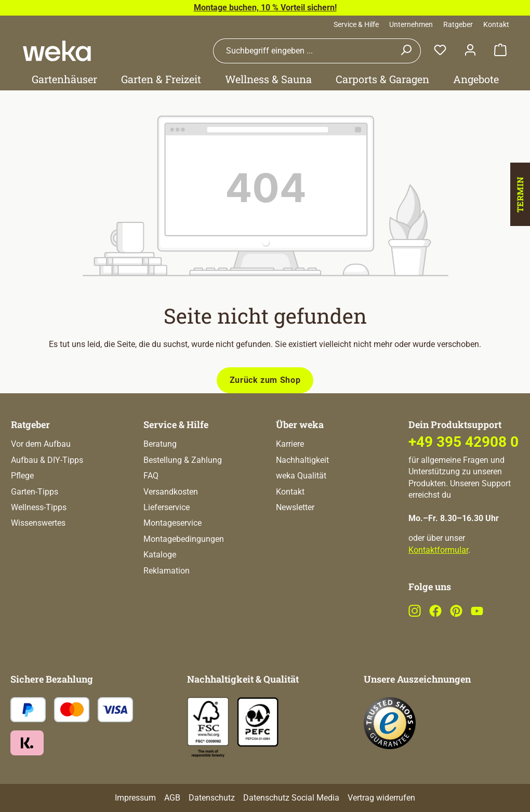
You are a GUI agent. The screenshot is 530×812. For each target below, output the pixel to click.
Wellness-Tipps (39, 507)
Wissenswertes (38, 523)
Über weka (300, 424)
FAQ (151, 476)
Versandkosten (171, 492)
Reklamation (167, 571)
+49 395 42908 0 (463, 442)
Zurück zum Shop (265, 380)
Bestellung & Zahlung (183, 460)
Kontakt (496, 24)
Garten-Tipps (35, 492)
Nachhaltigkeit (302, 460)
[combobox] (302, 51)
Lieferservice (167, 507)
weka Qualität (301, 476)
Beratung (160, 444)
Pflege (22, 476)
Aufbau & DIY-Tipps (47, 460)
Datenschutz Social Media (291, 798)
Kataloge (160, 555)
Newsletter (295, 507)
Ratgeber (458, 24)
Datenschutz (212, 798)
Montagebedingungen (184, 539)
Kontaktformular (438, 550)
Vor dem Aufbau (41, 444)
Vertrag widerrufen (381, 798)
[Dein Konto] (470, 51)
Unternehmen (411, 24)
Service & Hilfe (356, 24)
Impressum (135, 798)
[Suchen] (406, 51)
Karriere (290, 444)
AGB (172, 798)
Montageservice (173, 523)
